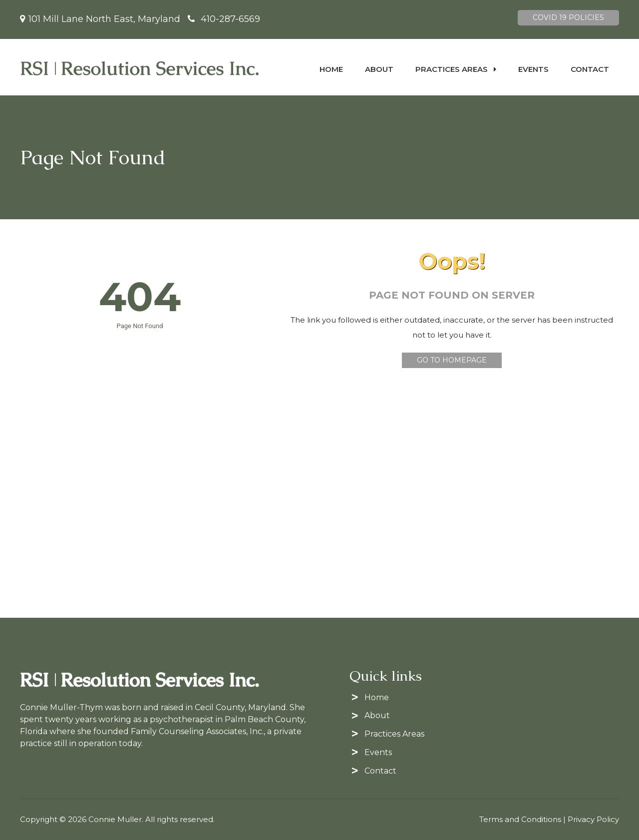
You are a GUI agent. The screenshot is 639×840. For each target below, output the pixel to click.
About (379, 69)
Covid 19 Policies (568, 17)
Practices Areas (456, 69)
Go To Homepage (452, 360)
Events (533, 69)
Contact (590, 69)
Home (331, 69)
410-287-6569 (230, 19)
